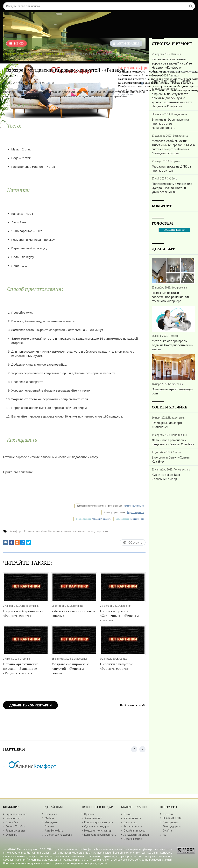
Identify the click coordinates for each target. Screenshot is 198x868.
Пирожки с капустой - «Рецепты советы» (117, 666)
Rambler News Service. (134, 506)
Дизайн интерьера (135, 831)
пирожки (102, 531)
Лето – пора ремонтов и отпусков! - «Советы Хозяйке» (173, 442)
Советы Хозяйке (35, 531)
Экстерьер (51, 814)
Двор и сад (130, 822)
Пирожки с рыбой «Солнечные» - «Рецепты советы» (119, 616)
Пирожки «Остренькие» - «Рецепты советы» (23, 613)
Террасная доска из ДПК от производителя (171, 168)
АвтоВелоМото (54, 831)
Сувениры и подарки (97, 826)
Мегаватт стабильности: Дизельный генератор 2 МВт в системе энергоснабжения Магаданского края (173, 147)
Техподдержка (172, 826)
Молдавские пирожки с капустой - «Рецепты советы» (70, 669)
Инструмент (52, 822)
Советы (49, 826)
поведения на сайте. (101, 519)
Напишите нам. (137, 519)
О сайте (167, 831)
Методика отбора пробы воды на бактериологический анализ (172, 345)
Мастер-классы (133, 818)
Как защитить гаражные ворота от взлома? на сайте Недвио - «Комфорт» (172, 63)
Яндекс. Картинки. (136, 512)
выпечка (79, 531)
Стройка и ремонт (16, 814)
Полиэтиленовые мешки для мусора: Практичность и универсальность (172, 188)
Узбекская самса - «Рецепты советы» (73, 613)
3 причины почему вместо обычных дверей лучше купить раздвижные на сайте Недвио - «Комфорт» (172, 100)
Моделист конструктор (98, 831)
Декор (127, 814)
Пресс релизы (171, 822)
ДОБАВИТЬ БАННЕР (174, 230)
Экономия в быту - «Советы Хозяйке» (171, 459)
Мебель (49, 818)
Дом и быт (12, 822)
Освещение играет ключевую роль (172, 391)
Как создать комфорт (16, 54)
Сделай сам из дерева (58, 835)
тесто (90, 531)
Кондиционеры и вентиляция (102, 835)
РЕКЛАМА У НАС (172, 818)
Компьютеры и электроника (101, 822)
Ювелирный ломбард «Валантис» (167, 425)
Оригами (89, 814)
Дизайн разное (133, 839)
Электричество (93, 818)
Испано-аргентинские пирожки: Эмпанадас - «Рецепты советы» (21, 669)
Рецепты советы (54, 54)
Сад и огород (14, 818)
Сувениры (12, 835)
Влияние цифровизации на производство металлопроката (170, 123)
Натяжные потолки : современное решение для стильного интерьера (171, 297)
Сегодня (168, 814)
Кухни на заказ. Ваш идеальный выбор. (166, 477)
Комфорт (37, 54)
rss (164, 835)
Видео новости (133, 826)
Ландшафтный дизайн (137, 835)
